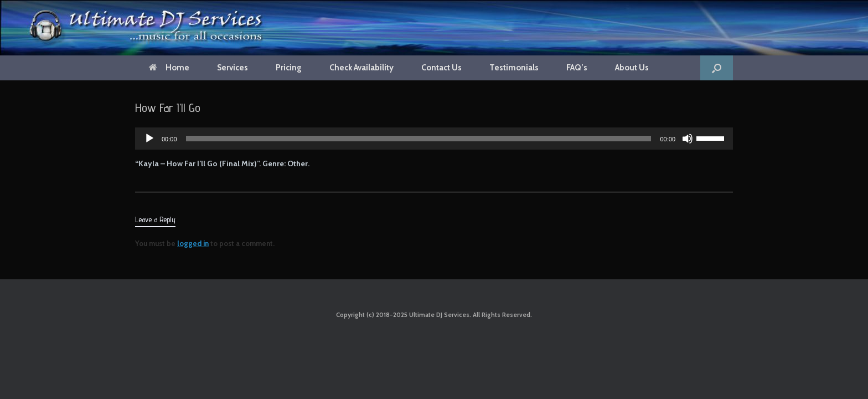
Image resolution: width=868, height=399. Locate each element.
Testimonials (514, 68)
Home (169, 68)
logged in (193, 243)
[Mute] (688, 139)
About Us (632, 68)
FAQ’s (577, 68)
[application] (434, 139)
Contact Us (441, 68)
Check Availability (361, 68)
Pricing (289, 68)
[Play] (149, 139)
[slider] (419, 139)
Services (232, 68)
